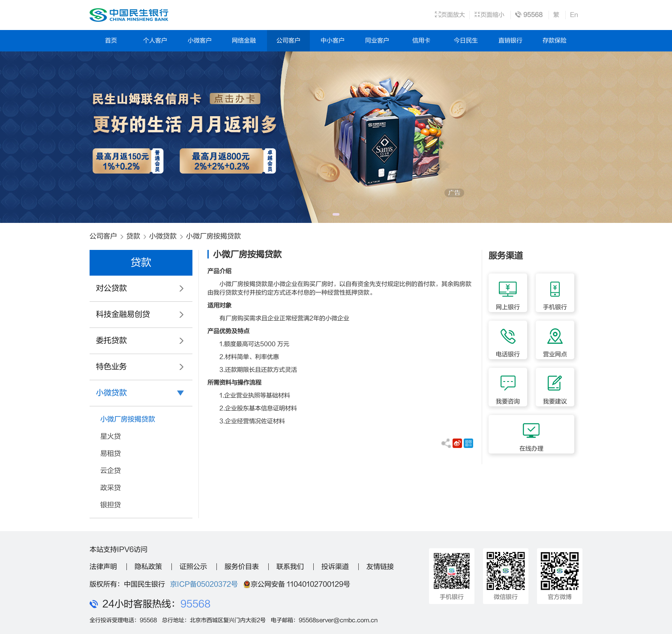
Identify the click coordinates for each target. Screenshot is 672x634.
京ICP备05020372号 (204, 584)
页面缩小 (489, 15)
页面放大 (450, 15)
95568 (195, 604)
